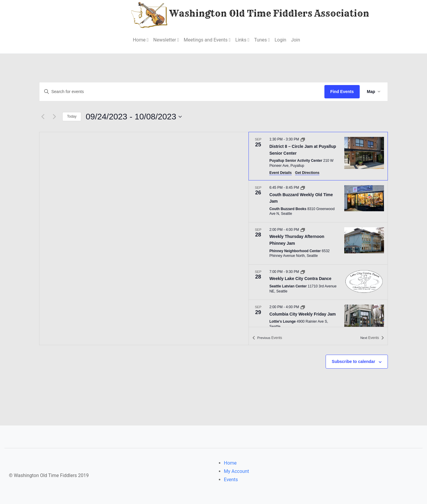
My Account (236, 471)
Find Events (342, 92)
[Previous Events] (43, 117)
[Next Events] (54, 117)
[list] (318, 229)
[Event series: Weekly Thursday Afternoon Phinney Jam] (303, 230)
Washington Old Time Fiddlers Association (232, 14)
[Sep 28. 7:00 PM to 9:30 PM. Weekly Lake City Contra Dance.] (318, 282)
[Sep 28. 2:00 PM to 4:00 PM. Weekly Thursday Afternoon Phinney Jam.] (318, 243)
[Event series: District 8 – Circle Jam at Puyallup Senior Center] (303, 139)
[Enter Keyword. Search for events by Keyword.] (182, 92)
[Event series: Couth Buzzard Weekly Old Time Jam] (303, 188)
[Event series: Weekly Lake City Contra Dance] (303, 272)
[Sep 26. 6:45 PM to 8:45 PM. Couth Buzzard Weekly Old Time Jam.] (318, 201)
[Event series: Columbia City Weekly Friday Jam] (303, 307)
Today (72, 116)
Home (230, 463)
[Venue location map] (144, 239)
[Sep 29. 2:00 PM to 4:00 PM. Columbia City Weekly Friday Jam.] (318, 318)
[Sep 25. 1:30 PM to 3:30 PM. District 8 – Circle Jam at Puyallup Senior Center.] (318, 156)
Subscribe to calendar (353, 361)
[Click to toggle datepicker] (134, 117)
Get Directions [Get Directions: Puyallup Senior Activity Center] (307, 173)
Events (231, 480)
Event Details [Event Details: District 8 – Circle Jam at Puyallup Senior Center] (280, 173)
